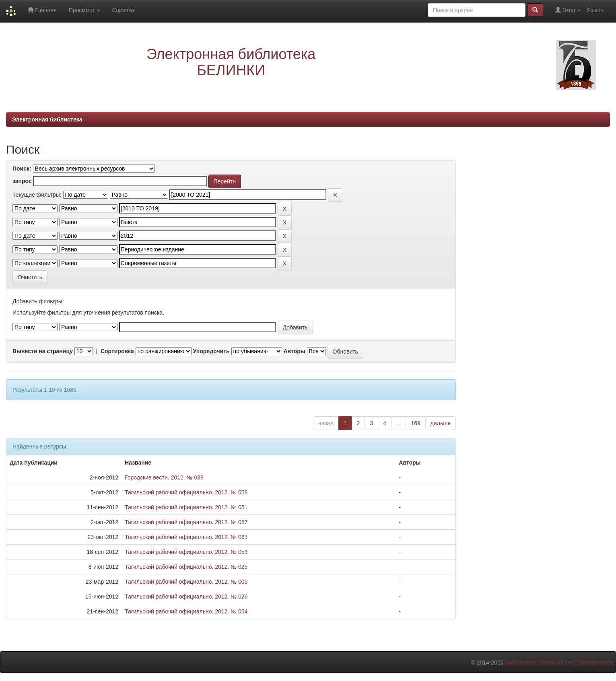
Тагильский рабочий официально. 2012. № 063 (186, 537)
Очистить (30, 277)
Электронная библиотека (47, 119)
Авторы (294, 351)
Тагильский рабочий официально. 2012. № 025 (186, 567)
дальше (441, 423)
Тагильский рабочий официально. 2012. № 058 (186, 492)
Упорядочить (211, 351)
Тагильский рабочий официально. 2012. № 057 (186, 522)
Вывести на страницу (43, 351)
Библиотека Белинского (536, 662)
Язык (595, 10)
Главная (42, 10)
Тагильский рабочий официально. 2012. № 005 (186, 582)
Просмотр (84, 10)
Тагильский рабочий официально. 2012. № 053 (186, 552)
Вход (568, 10)
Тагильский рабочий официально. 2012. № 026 (186, 597)
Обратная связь (593, 662)
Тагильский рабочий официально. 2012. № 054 (186, 611)
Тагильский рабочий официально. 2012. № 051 (186, 507)
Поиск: (22, 169)
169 (415, 423)
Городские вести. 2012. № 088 (164, 477)
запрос (22, 181)
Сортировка (117, 351)
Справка (123, 10)
